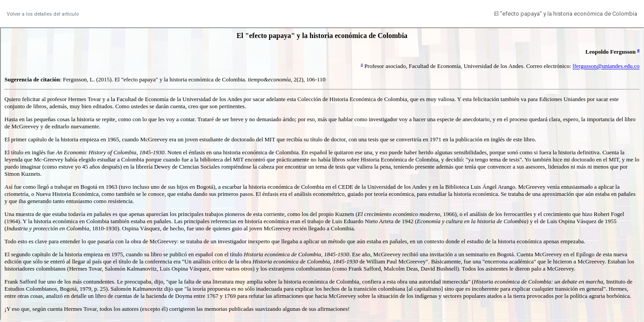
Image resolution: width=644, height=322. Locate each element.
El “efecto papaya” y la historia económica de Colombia (566, 14)
